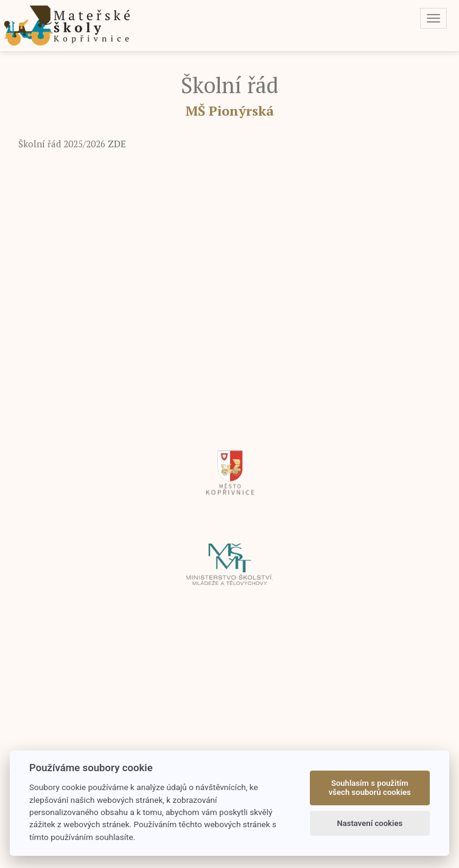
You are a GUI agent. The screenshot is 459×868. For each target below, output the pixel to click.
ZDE (116, 144)
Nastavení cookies (370, 823)
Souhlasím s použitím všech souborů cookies (370, 788)
